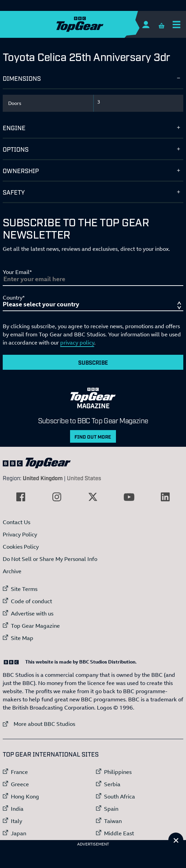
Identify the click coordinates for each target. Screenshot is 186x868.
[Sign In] (146, 24)
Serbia (112, 784)
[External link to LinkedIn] (165, 497)
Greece (20, 784)
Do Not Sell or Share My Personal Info (50, 559)
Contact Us (16, 522)
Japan (19, 833)
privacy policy (77, 342)
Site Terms (24, 589)
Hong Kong (25, 796)
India (17, 809)
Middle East (119, 833)
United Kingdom (43, 478)
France (19, 772)
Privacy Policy (20, 534)
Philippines (118, 772)
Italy (16, 821)
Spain (111, 809)
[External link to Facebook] (21, 497)
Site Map (22, 638)
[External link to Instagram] (57, 497)
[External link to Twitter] (93, 497)
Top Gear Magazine (35, 626)
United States (84, 478)
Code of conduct (31, 601)
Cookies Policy (21, 547)
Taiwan (113, 821)
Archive (12, 571)
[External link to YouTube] (129, 497)
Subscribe (93, 362)
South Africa (120, 796)
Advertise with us (32, 613)
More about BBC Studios (39, 724)
